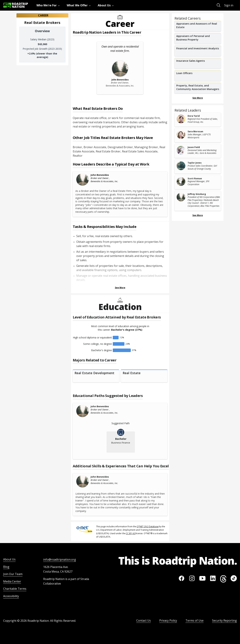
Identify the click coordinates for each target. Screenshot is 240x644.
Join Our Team (13, 574)
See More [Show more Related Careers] (198, 98)
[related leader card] (198, 120)
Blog (6, 567)
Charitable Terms (15, 589)
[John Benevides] (83, 179)
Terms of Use (195, 620)
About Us (9, 559)
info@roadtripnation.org (60, 559)
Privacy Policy (168, 620)
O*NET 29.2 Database (148, 526)
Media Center (12, 581)
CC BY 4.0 (131, 533)
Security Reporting (224, 620)
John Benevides (100, 175)
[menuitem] (49, 5)
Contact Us (144, 620)
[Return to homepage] (16, 5)
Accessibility (11, 596)
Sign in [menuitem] (229, 5)
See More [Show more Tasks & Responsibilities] (120, 288)
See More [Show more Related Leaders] (198, 215)
